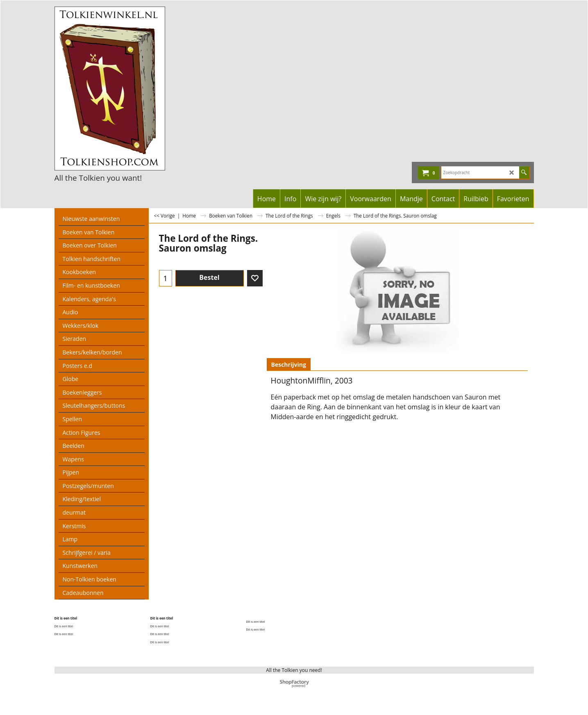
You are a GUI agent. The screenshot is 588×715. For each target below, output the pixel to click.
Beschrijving (289, 364)
